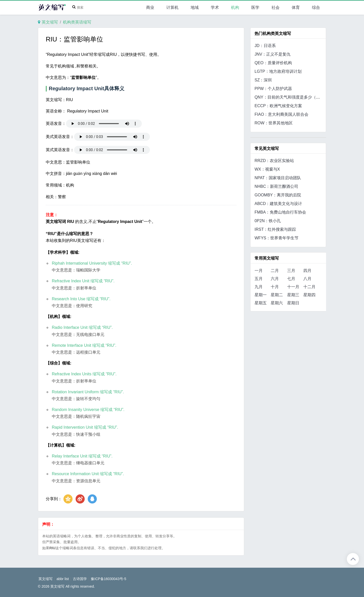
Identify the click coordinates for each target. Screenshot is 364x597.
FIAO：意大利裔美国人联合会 (281, 114)
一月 (259, 271)
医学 (255, 7)
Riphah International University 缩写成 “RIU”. (92, 263)
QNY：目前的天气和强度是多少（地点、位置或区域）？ (305, 97)
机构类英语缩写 (77, 22)
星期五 (261, 303)
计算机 (172, 7)
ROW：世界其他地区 (274, 123)
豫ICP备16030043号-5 (108, 579)
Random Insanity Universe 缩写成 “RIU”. (88, 410)
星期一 (261, 295)
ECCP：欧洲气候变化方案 (278, 106)
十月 (275, 287)
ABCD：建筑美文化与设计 (278, 204)
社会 (276, 7)
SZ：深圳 (263, 80)
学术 (215, 7)
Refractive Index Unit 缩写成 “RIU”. (83, 281)
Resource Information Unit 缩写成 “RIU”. (88, 474)
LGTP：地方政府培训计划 (278, 71)
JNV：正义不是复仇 (272, 54)
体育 (296, 7)
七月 (291, 279)
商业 (150, 7)
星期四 (309, 295)
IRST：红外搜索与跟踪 (275, 229)
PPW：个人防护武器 (273, 89)
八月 (307, 279)
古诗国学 (80, 579)
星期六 (277, 303)
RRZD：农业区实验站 (274, 161)
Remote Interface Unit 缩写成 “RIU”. (84, 345)
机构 (235, 7)
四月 (307, 271)
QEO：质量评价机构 (273, 63)
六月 (275, 279)
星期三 (293, 295)
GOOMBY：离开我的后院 (278, 195)
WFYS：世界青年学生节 (277, 238)
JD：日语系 (265, 46)
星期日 (293, 303)
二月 (275, 271)
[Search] (79, 8)
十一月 (293, 287)
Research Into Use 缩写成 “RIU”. (81, 299)
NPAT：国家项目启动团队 (278, 178)
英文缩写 (50, 22)
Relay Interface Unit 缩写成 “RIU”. (82, 456)
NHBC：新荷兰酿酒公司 (276, 186)
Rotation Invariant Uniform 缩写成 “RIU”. (88, 392)
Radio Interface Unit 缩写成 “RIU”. (82, 327)
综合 (316, 7)
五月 (259, 279)
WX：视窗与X (267, 169)
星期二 (277, 295)
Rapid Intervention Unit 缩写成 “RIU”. (85, 427)
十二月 (309, 287)
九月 (259, 287)
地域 (195, 7)
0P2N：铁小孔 (268, 221)
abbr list (63, 579)
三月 (291, 271)
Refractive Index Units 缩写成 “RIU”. (84, 374)
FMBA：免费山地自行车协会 (280, 212)
